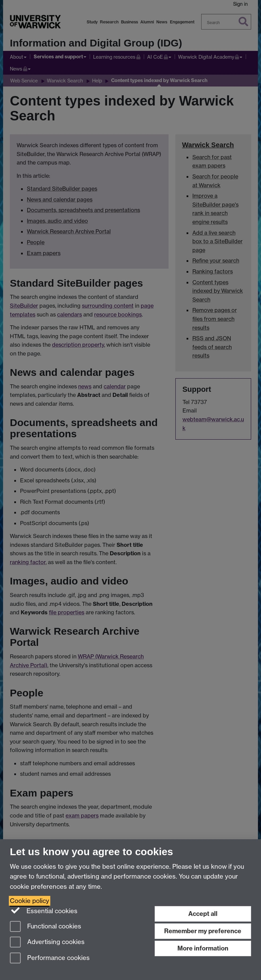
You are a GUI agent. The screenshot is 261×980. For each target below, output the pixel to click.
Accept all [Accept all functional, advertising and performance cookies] (203, 914)
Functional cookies (46, 927)
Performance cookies (50, 958)
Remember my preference (203, 931)
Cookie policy (30, 901)
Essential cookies (44, 910)
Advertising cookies (47, 943)
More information (203, 948)
